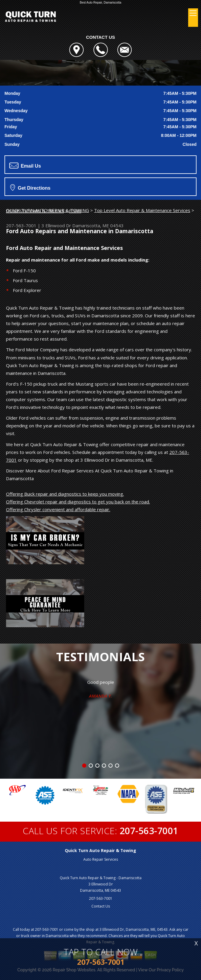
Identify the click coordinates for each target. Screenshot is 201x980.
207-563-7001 (21, 225)
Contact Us (101, 906)
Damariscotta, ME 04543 (98, 225)
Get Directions (30, 187)
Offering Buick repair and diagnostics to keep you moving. (65, 494)
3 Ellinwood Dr (56, 225)
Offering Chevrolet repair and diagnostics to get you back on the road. (78, 502)
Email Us (25, 166)
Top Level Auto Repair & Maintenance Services (142, 210)
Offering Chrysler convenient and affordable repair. (58, 509)
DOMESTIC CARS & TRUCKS (35, 211)
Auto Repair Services (101, 859)
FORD (75, 211)
